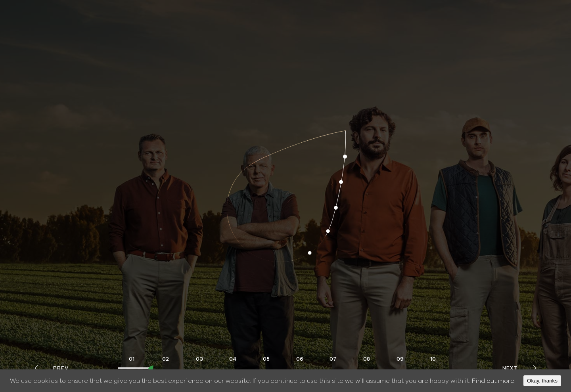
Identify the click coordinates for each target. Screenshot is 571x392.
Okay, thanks (542, 381)
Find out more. (494, 381)
